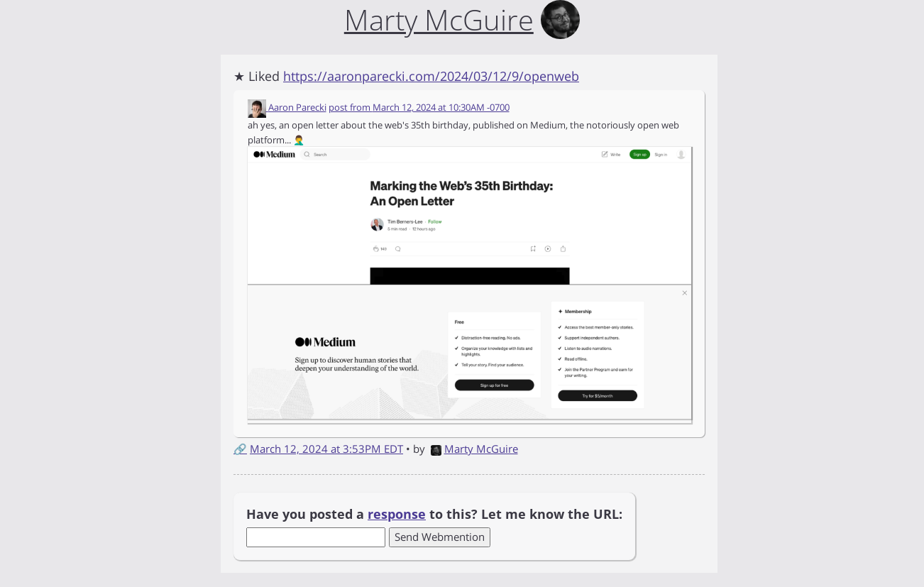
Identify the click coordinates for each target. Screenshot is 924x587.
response (397, 514)
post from (419, 107)
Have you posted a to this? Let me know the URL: (434, 514)
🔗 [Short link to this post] (240, 449)
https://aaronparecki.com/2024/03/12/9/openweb (431, 76)
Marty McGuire (474, 449)
